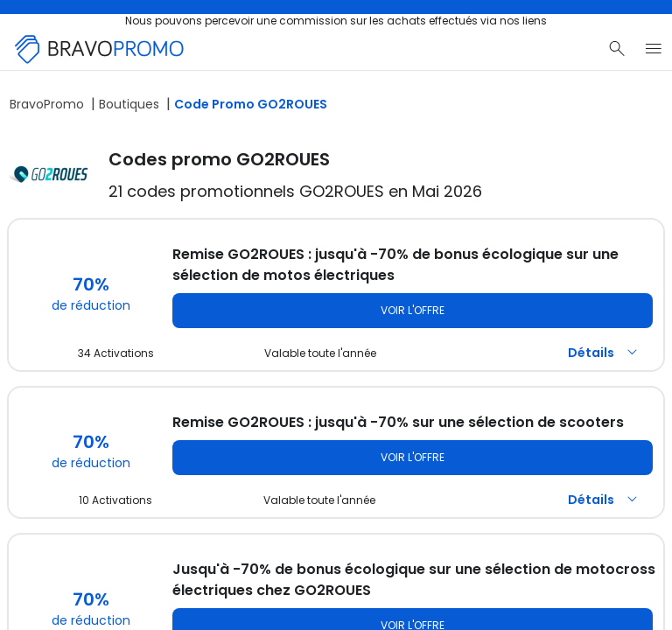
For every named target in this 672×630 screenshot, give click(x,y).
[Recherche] (617, 49)
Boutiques (129, 104)
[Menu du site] (654, 49)
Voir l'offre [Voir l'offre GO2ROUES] (413, 310)
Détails (605, 353)
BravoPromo (47, 104)
